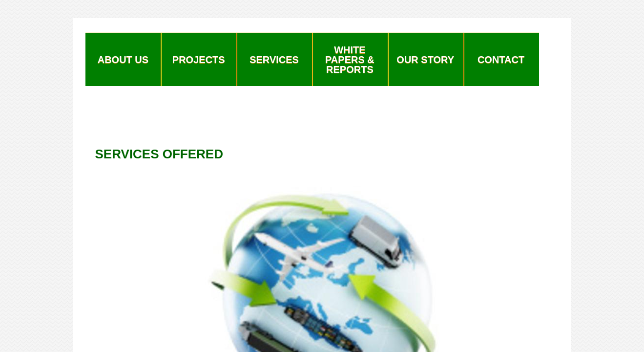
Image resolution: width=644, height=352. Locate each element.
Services (274, 60)
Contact (501, 60)
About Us (123, 60)
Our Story (425, 60)
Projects (199, 60)
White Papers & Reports (350, 60)
